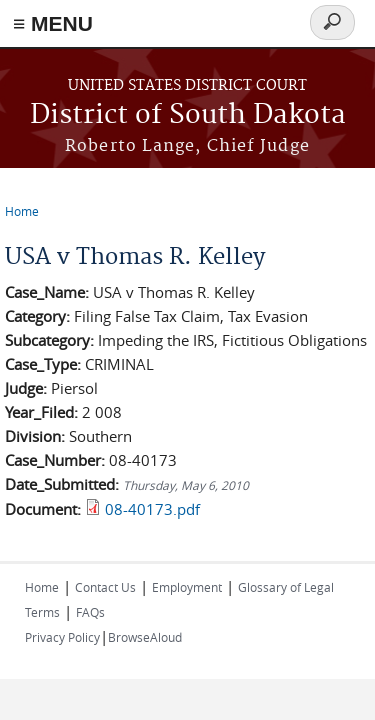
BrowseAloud (145, 637)
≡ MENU (53, 23)
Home (22, 211)
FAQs (90, 612)
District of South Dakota (188, 115)
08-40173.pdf (152, 509)
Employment (187, 587)
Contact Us (105, 587)
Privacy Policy (62, 637)
